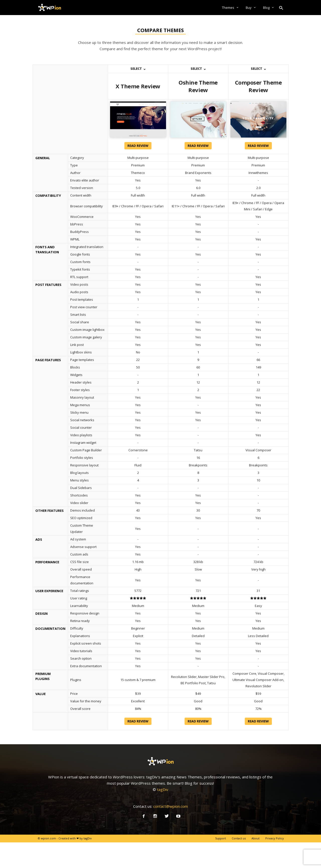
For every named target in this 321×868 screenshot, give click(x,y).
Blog (268, 8)
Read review (138, 146)
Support (221, 838)
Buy (251, 8)
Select (138, 69)
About (256, 838)
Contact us (239, 838)
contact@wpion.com (171, 806)
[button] (281, 8)
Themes (230, 8)
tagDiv (163, 789)
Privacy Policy (275, 838)
